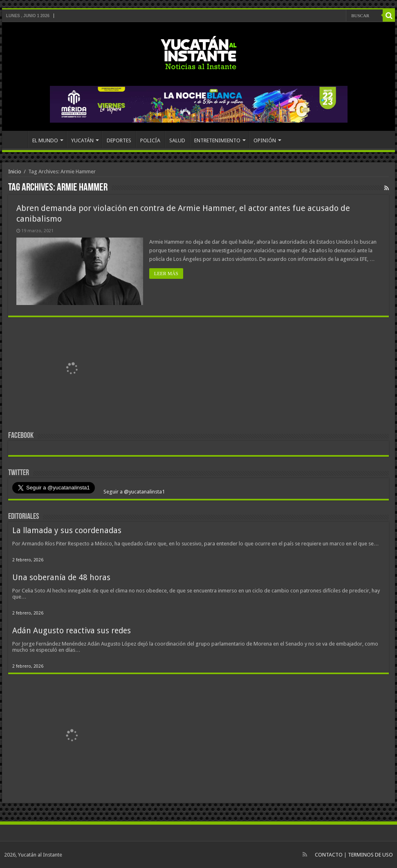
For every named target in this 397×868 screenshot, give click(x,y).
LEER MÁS (166, 274)
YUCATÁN (82, 140)
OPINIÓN (265, 140)
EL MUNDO (45, 140)
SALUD (177, 140)
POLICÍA (150, 140)
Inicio (15, 172)
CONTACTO (329, 855)
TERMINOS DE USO (370, 855)
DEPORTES (119, 140)
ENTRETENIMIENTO (217, 140)
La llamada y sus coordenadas (67, 530)
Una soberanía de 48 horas (61, 578)
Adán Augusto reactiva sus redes (72, 631)
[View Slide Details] (72, 370)
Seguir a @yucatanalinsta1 (133, 492)
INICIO (17, 139)
